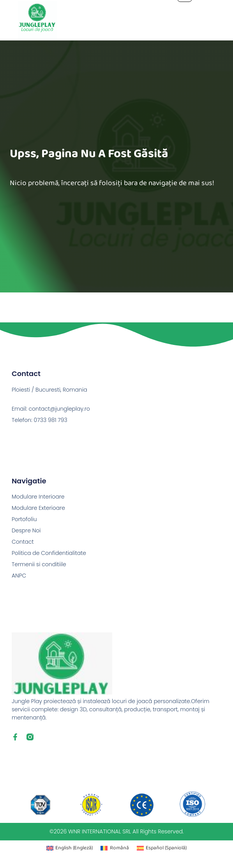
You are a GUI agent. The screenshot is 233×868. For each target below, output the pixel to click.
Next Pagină (216, 309)
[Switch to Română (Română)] (115, 848)
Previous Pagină (22, 298)
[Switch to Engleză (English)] (70, 848)
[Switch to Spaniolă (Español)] (162, 848)
